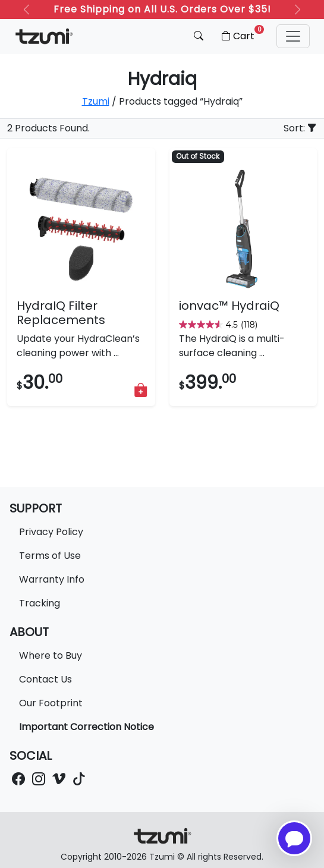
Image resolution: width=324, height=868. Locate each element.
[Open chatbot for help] (294, 838)
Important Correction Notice (86, 727)
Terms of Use (50, 556)
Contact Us (45, 679)
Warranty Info (52, 579)
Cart (242, 34)
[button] (293, 36)
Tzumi (96, 101)
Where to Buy (51, 655)
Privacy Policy (51, 532)
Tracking (40, 603)
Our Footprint (51, 703)
